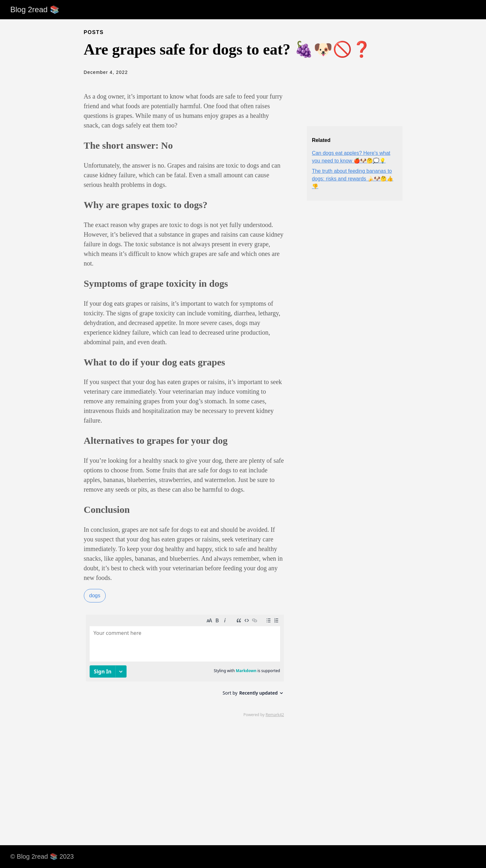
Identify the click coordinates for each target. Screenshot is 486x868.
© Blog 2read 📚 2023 (42, 856)
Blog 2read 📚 (35, 9)
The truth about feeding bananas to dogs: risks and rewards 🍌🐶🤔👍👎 (353, 179)
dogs (95, 596)
